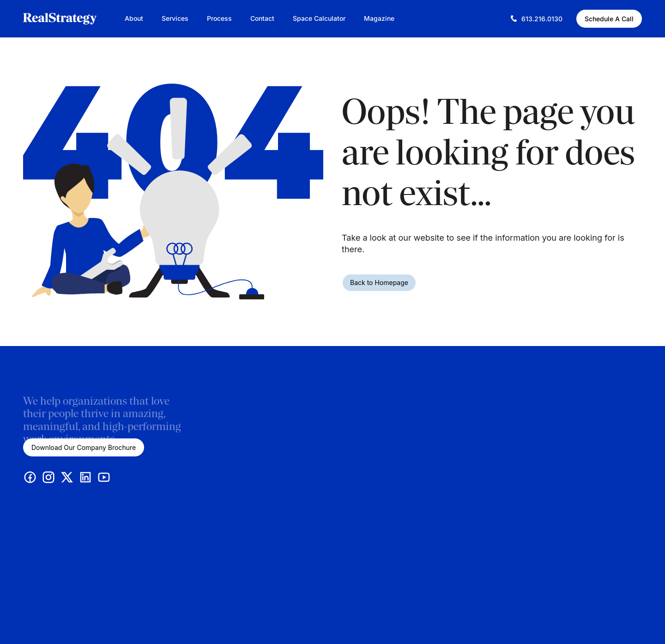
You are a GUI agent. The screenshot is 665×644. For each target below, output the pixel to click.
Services (175, 18)
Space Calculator (319, 18)
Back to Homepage (379, 283)
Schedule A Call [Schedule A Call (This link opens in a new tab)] (609, 19)
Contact (262, 18)
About (134, 18)
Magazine (379, 18)
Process (219, 18)
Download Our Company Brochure (84, 447)
